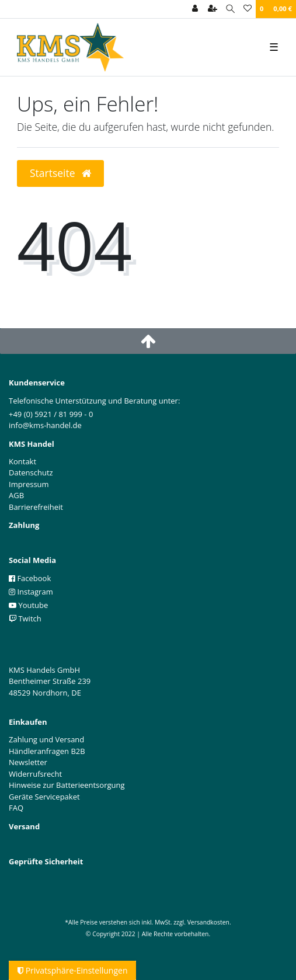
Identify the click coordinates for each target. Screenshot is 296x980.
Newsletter (28, 762)
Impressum (29, 484)
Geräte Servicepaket (44, 797)
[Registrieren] (213, 9)
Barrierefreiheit (36, 507)
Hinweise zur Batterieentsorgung (67, 785)
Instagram (31, 592)
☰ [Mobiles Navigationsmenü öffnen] (274, 47)
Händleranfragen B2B (47, 751)
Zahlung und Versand (46, 739)
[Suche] (230, 9)
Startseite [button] (60, 173)
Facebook (30, 578)
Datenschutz (31, 472)
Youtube (28, 605)
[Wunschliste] (248, 9)
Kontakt (22, 461)
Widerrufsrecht (35, 774)
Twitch (25, 618)
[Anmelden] (195, 9)
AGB (16, 495)
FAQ (16, 808)
